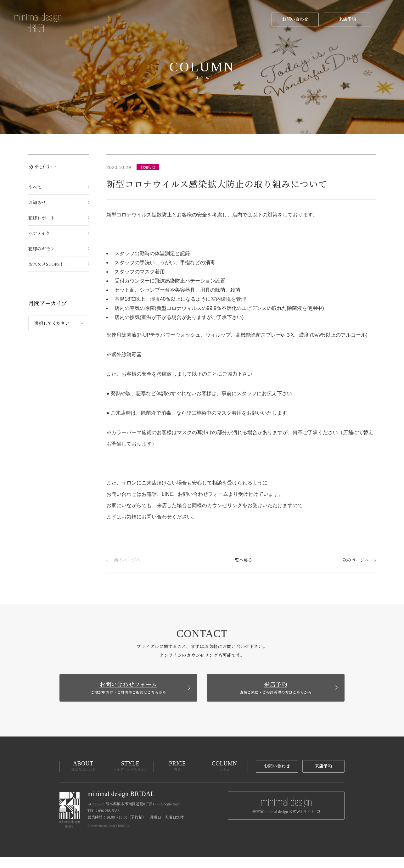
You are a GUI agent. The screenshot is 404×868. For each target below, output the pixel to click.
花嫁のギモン (42, 249)
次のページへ (355, 560)
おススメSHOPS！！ (48, 264)
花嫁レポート (42, 218)
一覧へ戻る (241, 560)
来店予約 (345, 19)
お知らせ (37, 203)
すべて (35, 187)
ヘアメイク (39, 234)
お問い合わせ (292, 19)
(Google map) (170, 815)
